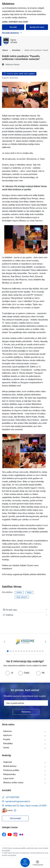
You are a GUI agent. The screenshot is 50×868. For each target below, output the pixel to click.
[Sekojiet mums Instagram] (15, 835)
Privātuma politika (11, 770)
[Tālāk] (46, 642)
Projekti (7, 739)
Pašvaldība (8, 743)
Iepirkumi (7, 735)
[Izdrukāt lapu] (25, 610)
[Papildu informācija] (15, 810)
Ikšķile (29, 592)
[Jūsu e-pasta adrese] (26, 703)
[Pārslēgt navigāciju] (25, 862)
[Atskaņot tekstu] (13, 64)
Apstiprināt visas (37, 27)
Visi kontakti (15, 818)
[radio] (9, 673)
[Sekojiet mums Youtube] (10, 834)
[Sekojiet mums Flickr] (21, 834)
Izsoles (6, 748)
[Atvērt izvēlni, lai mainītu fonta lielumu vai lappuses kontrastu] (37, 863)
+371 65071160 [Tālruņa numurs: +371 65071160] (12, 797)
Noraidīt (13, 27)
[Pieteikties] (26, 712)
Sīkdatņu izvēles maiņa (13, 782)
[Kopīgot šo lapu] (25, 615)
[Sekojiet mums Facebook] (4, 834)
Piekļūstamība (9, 774)
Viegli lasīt (8, 762)
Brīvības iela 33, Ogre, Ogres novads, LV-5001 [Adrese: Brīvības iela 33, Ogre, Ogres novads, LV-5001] (26, 806)
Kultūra (19, 592)
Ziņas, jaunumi (22, 597)
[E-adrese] (7, 810)
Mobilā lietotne (10, 766)
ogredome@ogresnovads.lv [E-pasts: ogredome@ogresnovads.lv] (18, 801)
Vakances (7, 731)
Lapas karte (8, 778)
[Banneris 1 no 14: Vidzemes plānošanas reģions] (25, 642)
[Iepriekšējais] (4, 642)
